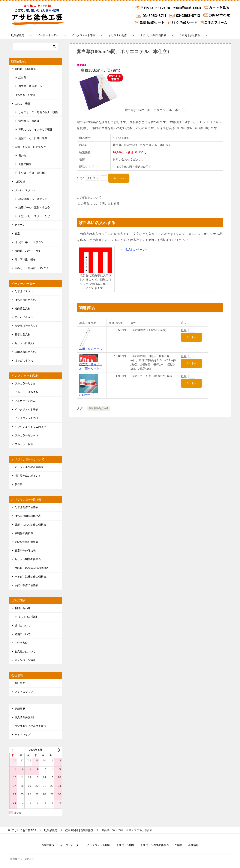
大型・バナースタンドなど (34, 216)
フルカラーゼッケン (26, 435)
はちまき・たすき (25, 95)
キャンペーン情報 (25, 660)
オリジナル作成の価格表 (154, 845)
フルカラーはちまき (26, 392)
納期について (22, 634)
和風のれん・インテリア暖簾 (35, 129)
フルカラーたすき (25, 383)
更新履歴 (20, 709)
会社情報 (193, 845)
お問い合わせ (22, 608)
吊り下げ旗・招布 (25, 259)
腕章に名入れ (22, 334)
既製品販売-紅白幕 (99, 408)
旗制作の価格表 (24, 533)
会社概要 (20, 683)
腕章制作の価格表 (25, 551)
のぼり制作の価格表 (26, 542)
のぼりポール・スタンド (33, 199)
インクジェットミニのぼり (30, 427)
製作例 (19, 484)
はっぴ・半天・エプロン (29, 242)
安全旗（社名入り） (26, 326)
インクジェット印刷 (83, 35)
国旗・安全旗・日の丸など (30, 147)
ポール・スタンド (25, 190)
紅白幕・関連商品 (25, 69)
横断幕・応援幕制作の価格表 (32, 568)
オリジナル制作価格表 (153, 35)
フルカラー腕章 (24, 444)
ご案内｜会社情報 (190, 35)
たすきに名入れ (24, 291)
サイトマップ (22, 735)
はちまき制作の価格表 (28, 516)
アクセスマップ (24, 692)
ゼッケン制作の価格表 (28, 559)
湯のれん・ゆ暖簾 (29, 121)
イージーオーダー (48, 35)
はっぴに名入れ (24, 360)
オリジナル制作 (118, 35)
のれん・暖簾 (22, 104)
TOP (24, 830)
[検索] (36, 47)
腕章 (17, 234)
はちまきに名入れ (25, 300)
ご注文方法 (21, 643)
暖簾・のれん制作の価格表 (30, 525)
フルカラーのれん (25, 401)
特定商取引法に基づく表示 (30, 726)
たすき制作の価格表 (26, 507)
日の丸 (22, 156)
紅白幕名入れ (22, 308)
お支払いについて (25, 651)
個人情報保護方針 (25, 717)
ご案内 (178, 845)
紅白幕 (22, 77)
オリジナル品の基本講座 (29, 467)
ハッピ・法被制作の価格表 (30, 577)
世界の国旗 (25, 164)
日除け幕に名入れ (25, 352)
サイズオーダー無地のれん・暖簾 (38, 112)
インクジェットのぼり (28, 418)
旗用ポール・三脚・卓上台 (34, 208)
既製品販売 (18, 35)
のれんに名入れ (24, 317)
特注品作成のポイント (28, 476)
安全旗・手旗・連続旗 (31, 173)
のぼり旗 (20, 181)
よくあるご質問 (28, 617)
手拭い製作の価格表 (26, 585)
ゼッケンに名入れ (25, 343)
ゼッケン (20, 225)
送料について (22, 626)
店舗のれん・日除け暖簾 (33, 138)
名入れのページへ (137, 249)
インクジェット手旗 (26, 409)
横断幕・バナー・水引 (28, 251)
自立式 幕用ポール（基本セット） (91, 364)
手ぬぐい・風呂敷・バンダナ (32, 268)
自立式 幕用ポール (30, 86)
